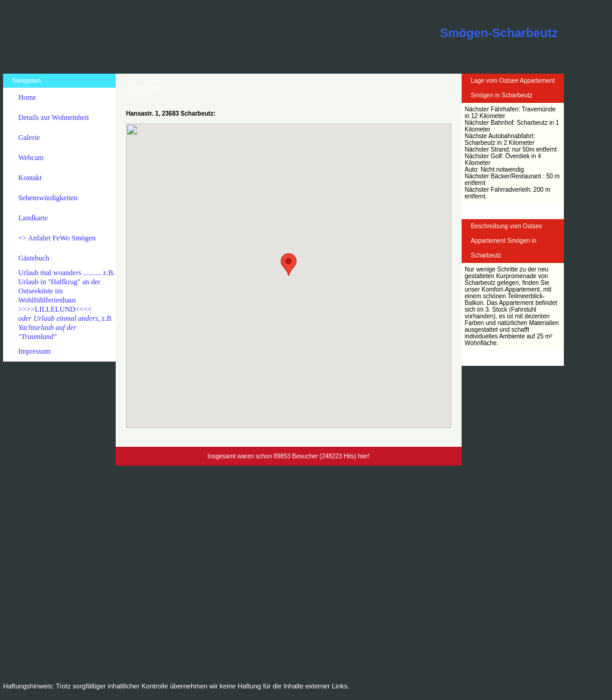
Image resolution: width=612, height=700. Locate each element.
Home (27, 97)
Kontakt (30, 178)
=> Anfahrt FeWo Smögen (57, 238)
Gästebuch (34, 258)
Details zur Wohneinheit (54, 117)
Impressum (34, 351)
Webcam (31, 158)
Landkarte (33, 218)
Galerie (29, 138)
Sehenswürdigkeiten (48, 198)
